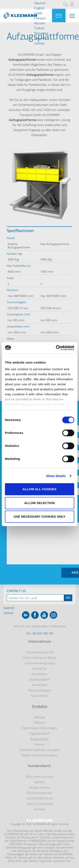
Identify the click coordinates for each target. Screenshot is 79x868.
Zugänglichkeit (39, 734)
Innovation (39, 669)
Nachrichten (39, 696)
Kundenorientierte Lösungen (40, 750)
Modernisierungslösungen (40, 756)
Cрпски (39, 44)
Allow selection (39, 503)
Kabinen (39, 723)
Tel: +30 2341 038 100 (40, 634)
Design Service (39, 788)
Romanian (41, 34)
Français (40, 18)
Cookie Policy (58, 626)
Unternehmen (40, 642)
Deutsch (40, 3)
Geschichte (39, 674)
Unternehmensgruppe (40, 663)
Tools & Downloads (40, 804)
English (39, 8)
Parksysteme (40, 739)
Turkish (39, 28)
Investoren (40, 685)
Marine (39, 745)
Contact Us (16, 591)
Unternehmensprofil (40, 653)
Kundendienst (39, 766)
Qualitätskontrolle (39, 793)
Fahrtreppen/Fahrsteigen (39, 728)
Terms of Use (21, 626)
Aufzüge (39, 717)
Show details (56, 476)
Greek (38, 13)
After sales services (40, 777)
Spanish (40, 39)
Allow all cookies (39, 489)
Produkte (40, 707)
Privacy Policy (40, 626)
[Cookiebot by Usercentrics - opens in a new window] (56, 348)
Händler (40, 782)
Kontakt (40, 810)
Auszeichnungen (39, 691)
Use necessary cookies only (39, 517)
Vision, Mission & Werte (39, 658)
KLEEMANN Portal (39, 799)
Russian (40, 23)
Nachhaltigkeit (40, 680)
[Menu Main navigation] (72, 16)
